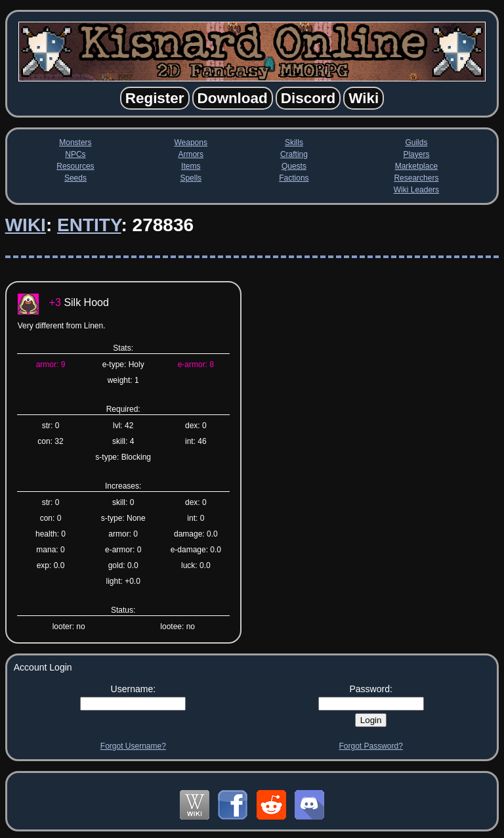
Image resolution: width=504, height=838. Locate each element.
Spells (191, 178)
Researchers (416, 178)
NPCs (75, 154)
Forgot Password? (370, 746)
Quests (294, 166)
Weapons (190, 143)
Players (416, 154)
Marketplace (416, 166)
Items (191, 166)
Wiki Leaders (416, 190)
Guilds (416, 143)
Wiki (26, 225)
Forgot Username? (133, 746)
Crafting (294, 154)
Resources (75, 166)
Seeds (75, 178)
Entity (89, 225)
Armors (191, 154)
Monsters (75, 143)
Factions (294, 178)
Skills (294, 143)
